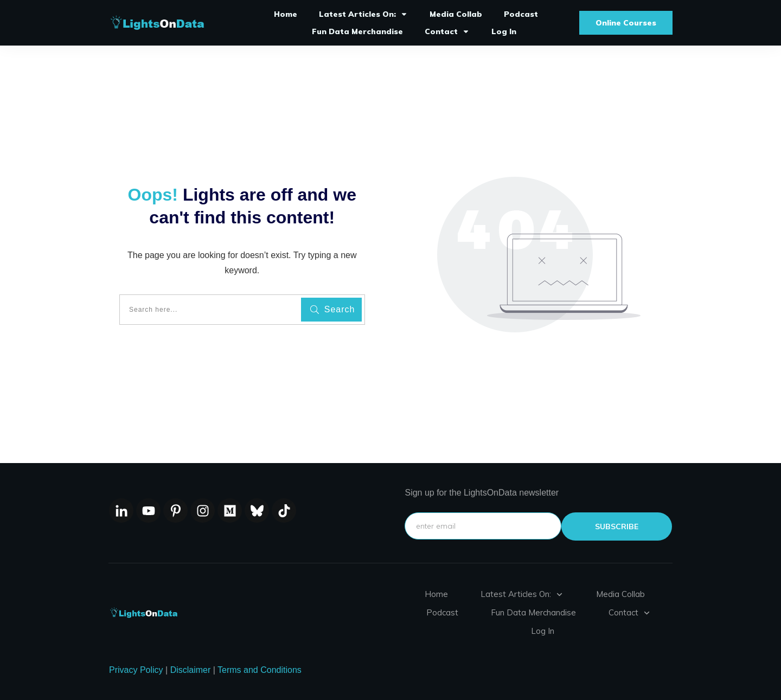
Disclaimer (191, 670)
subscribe (617, 526)
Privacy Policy (136, 670)
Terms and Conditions (260, 670)
